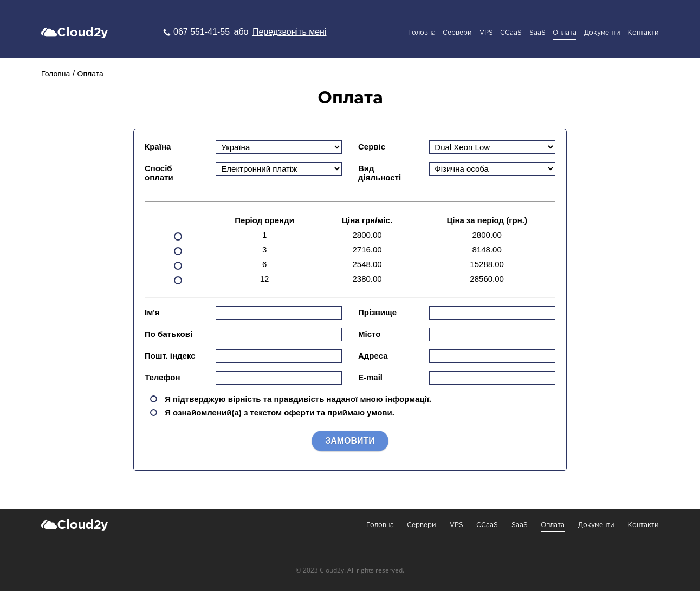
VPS (486, 33)
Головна (422, 33)
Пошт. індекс (170, 356)
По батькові (168, 334)
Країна (158, 147)
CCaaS (511, 33)
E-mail (370, 377)
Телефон (163, 377)
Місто (369, 334)
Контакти (643, 33)
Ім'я (152, 312)
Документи (602, 33)
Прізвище (377, 312)
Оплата (565, 33)
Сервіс (372, 147)
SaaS (537, 33)
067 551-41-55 (203, 32)
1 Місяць (178, 223)
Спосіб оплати (159, 173)
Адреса (373, 356)
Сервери (457, 33)
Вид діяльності (380, 173)
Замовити (350, 441)
